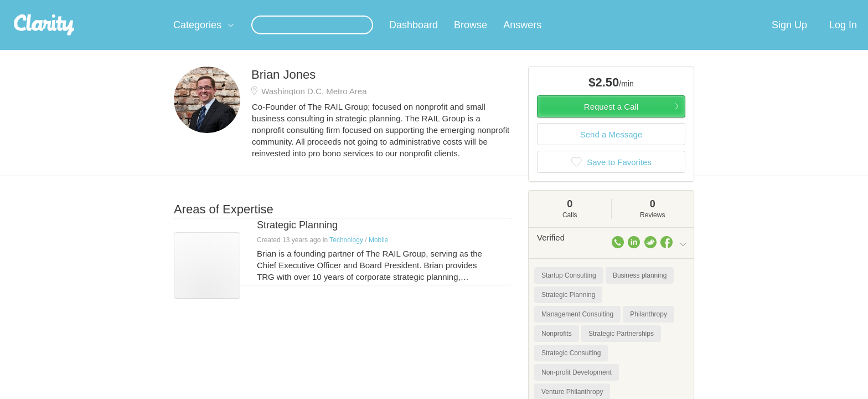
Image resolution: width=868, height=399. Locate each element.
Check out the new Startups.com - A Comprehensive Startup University (567, 7)
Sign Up (789, 38)
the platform (157, 6)
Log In (843, 38)
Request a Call (611, 120)
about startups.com (727, 7)
